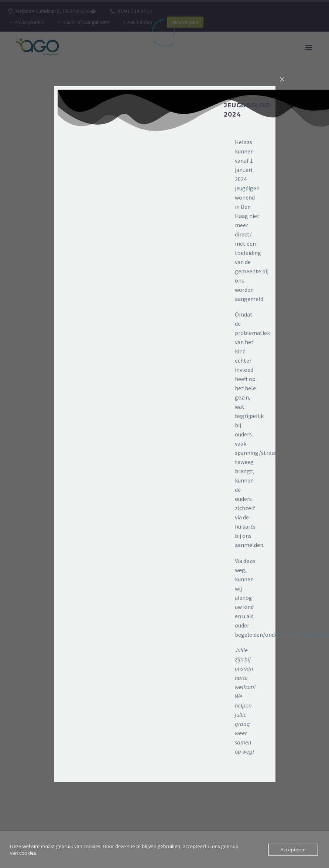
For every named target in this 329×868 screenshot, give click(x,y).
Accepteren (293, 850)
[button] (213, 118)
